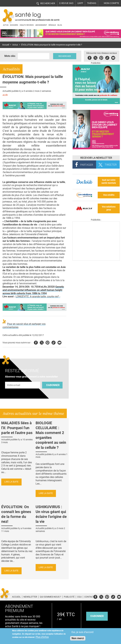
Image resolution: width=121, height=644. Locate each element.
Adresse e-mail (14, 380)
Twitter (95, 57)
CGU (79, 597)
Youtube (59, 342)
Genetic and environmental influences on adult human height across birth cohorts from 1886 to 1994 (33, 290)
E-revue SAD (66, 3)
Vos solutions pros (109, 208)
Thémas (92, 3)
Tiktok (107, 57)
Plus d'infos (42, 637)
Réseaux (52, 25)
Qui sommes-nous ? (50, 597)
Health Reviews (27, 25)
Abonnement (41, 25)
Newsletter (30, 597)
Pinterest (101, 57)
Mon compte (111, 3)
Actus (6, 25)
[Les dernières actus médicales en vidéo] (96, 260)
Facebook (90, 57)
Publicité (69, 597)
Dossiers (14, 25)
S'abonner (53, 385)
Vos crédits (109, 195)
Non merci (78, 638)
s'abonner (97, 616)
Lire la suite (11, 482)
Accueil (6, 45)
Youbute (113, 57)
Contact (89, 597)
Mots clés (10, 56)
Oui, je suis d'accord (82, 632)
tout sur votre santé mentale (109, 182)
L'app (80, 3)
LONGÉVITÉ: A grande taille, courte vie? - (38, 296)
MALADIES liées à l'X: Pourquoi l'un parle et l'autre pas (17, 428)
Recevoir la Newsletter (96, 158)
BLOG (60, 25)
